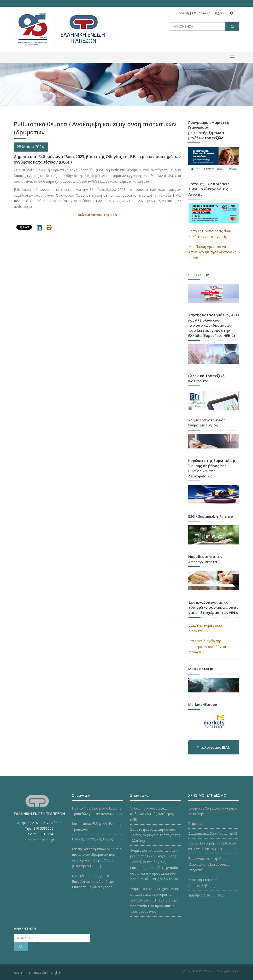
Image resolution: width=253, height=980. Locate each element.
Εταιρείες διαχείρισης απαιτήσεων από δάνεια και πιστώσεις (210, 647)
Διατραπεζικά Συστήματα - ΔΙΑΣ (213, 833)
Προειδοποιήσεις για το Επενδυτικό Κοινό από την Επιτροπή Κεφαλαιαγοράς (93, 881)
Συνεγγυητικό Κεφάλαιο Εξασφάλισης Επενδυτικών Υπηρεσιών (209, 864)
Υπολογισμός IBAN (214, 747)
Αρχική (184, 13)
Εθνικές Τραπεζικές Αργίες (92, 839)
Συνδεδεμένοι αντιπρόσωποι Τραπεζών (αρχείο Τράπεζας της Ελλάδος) (155, 835)
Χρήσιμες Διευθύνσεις (206, 895)
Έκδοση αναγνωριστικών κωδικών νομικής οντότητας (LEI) (152, 814)
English (219, 13)
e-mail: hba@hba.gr (39, 840)
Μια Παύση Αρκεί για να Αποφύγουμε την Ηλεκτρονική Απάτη (212, 252)
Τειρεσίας (196, 824)
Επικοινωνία (201, 13)
